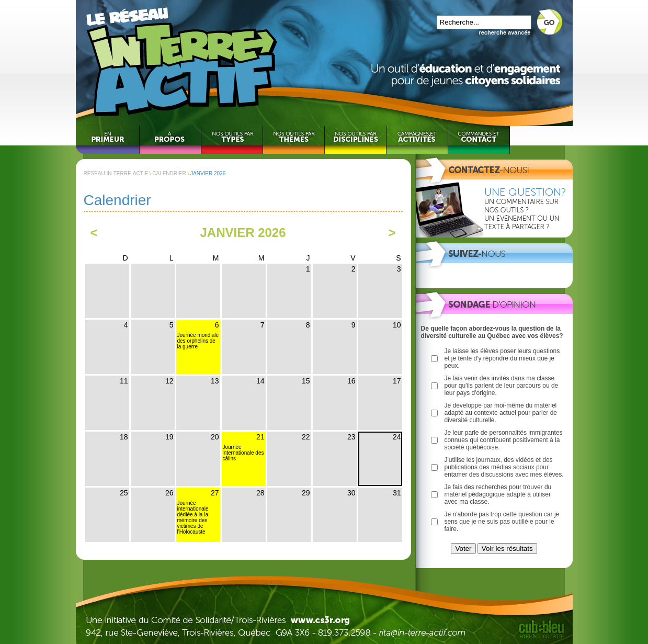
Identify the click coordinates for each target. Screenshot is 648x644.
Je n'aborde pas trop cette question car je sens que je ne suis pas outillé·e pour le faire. (502, 522)
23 (351, 437)
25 (124, 493)
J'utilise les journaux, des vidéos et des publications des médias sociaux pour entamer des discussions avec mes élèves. (504, 467)
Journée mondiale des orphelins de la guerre (198, 341)
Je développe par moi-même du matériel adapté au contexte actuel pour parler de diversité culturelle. (501, 413)
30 (351, 493)
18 (124, 437)
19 (169, 437)
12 (169, 381)
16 (351, 381)
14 (260, 381)
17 (397, 381)
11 (124, 381)
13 (215, 381)
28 (260, 493)
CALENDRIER (169, 173)
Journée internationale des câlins (243, 453)
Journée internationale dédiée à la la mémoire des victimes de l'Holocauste (193, 517)
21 (260, 437)
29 (306, 493)
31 (397, 493)
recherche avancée (504, 32)
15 (306, 381)
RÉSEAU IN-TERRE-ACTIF (116, 173)
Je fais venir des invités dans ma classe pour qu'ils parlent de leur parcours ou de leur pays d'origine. (502, 386)
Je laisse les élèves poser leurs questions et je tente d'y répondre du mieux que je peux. (502, 358)
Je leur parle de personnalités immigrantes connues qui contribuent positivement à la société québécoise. (504, 440)
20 (215, 437)
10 (397, 325)
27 (215, 493)
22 (306, 437)
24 (397, 437)
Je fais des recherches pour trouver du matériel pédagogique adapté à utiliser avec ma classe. (498, 494)
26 (169, 493)
